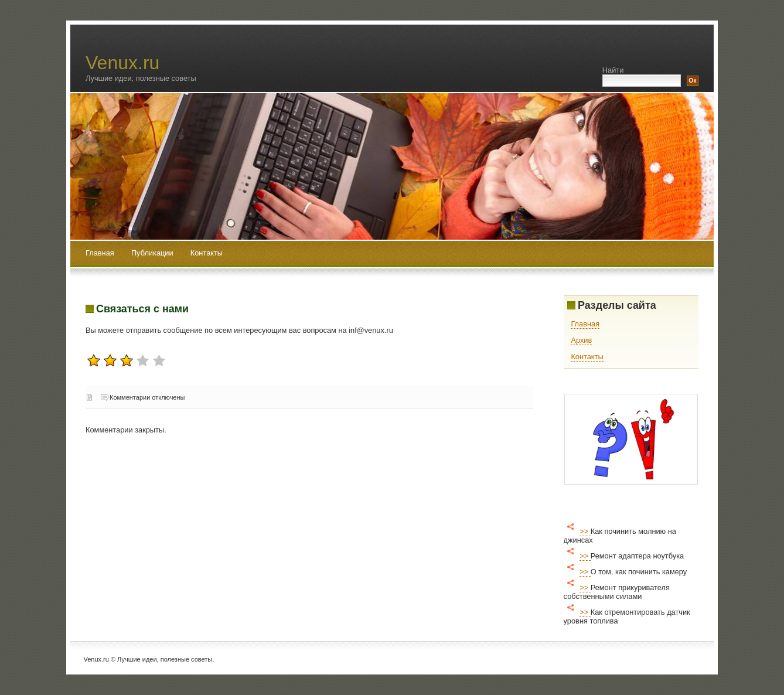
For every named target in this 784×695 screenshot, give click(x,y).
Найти (613, 70)
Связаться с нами (142, 309)
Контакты (207, 253)
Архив (581, 340)
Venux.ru (122, 63)
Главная (100, 253)
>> (585, 531)
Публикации (153, 253)
